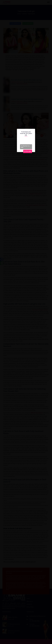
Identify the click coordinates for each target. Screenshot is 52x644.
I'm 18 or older (28, 151)
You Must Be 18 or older (25, 147)
